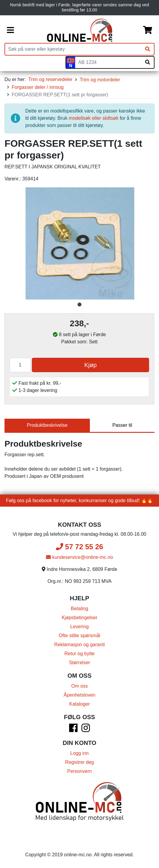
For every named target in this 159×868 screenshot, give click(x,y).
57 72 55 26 (79, 547)
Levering (79, 627)
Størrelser (79, 663)
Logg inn (79, 753)
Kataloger (79, 704)
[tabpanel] (79, 243)
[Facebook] (73, 730)
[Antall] (20, 365)
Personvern (80, 771)
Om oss (79, 686)
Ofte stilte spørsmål (80, 636)
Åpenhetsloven (80, 695)
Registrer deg (79, 762)
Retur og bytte (79, 654)
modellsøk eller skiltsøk (94, 118)
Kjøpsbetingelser (79, 618)
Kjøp (90, 365)
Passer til (122, 425)
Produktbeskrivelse (47, 425)
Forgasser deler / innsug (38, 87)
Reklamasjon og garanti (79, 645)
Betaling (80, 609)
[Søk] (148, 49)
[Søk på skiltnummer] (148, 62)
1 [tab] (80, 305)
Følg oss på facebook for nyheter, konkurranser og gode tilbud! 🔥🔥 (79, 500)
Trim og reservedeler (50, 79)
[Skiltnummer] (108, 62)
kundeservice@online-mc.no (79, 557)
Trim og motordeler (100, 80)
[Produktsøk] (73, 49)
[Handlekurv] (148, 30)
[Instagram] (86, 730)
